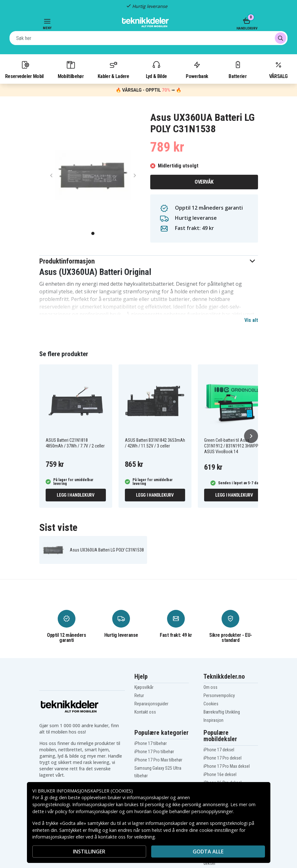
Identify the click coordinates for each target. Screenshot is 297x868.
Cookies (211, 704)
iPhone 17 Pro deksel (223, 758)
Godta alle (208, 852)
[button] (149, 261)
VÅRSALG (278, 69)
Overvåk (204, 182)
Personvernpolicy (219, 695)
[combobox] (148, 38)
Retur (139, 695)
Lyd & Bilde (156, 69)
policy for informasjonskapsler (87, 811)
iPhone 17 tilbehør (151, 743)
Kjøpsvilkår (144, 687)
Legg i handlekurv (76, 495)
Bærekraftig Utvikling (222, 712)
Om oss (210, 687)
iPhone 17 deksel (219, 750)
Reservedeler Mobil (24, 69)
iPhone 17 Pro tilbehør (154, 752)
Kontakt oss (145, 712)
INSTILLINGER (89, 852)
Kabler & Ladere (113, 69)
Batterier (238, 69)
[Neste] (251, 436)
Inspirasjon (213, 720)
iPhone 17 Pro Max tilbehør (158, 760)
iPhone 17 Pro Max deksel (227, 766)
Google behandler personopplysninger (193, 811)
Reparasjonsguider (151, 704)
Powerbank (197, 69)
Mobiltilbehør (71, 69)
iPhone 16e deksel (220, 774)
